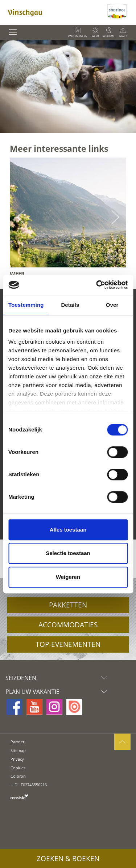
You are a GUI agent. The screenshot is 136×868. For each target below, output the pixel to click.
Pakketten (68, 605)
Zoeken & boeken (68, 859)
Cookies (18, 768)
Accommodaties (68, 625)
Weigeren (68, 577)
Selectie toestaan (68, 553)
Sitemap (18, 750)
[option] (68, 86)
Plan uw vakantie (58, 692)
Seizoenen (58, 678)
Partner (17, 742)
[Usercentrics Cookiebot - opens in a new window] (97, 285)
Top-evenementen (68, 644)
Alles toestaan (68, 530)
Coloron (18, 776)
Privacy (17, 759)
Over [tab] (112, 305)
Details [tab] (70, 305)
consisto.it (19, 797)
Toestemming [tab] (26, 305)
